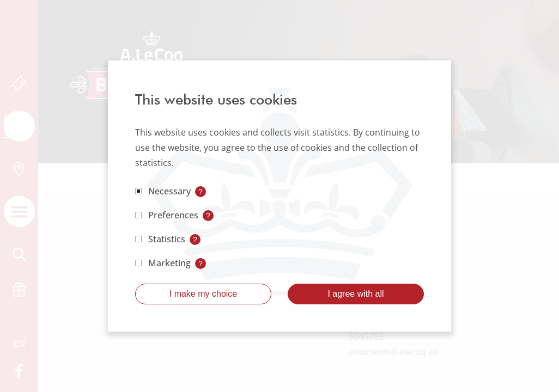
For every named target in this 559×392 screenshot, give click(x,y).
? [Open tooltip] (200, 192)
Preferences (173, 215)
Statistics (167, 239)
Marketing (169, 263)
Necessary (169, 191)
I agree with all (356, 294)
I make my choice (203, 294)
